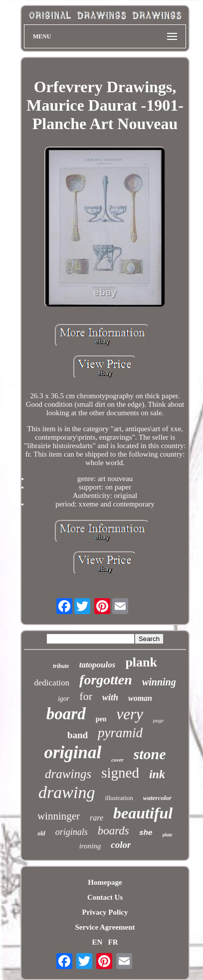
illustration (119, 798)
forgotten (106, 680)
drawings (68, 774)
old (41, 833)
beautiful (143, 813)
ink (157, 774)
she (146, 833)
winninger (59, 816)
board (66, 714)
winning (159, 682)
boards (113, 831)
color (121, 845)
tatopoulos (98, 665)
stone (150, 754)
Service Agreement (105, 927)
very (129, 714)
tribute (61, 666)
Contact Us (105, 897)
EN (97, 942)
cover (117, 760)
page (158, 720)
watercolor (157, 798)
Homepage (105, 882)
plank (141, 662)
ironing (90, 846)
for (86, 696)
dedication (52, 683)
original (73, 752)
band (78, 735)
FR (113, 942)
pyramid (120, 733)
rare (97, 818)
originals (72, 832)
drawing (67, 792)
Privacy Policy (105, 912)
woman (140, 698)
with (110, 697)
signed (120, 773)
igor (64, 699)
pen (101, 719)
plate (168, 835)
